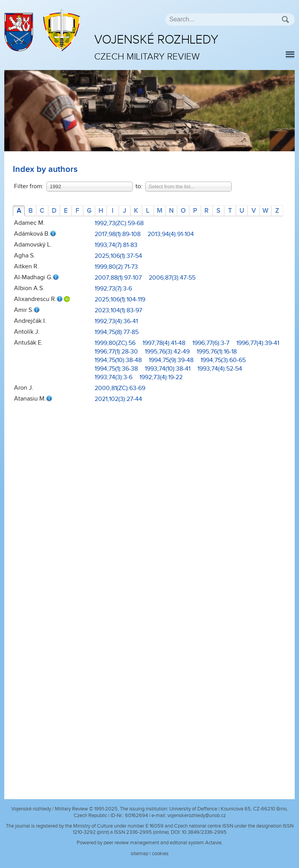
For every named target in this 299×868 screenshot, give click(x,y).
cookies (160, 854)
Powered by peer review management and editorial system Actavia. (150, 843)
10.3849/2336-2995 (204, 832)
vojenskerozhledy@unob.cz (197, 815)
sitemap (140, 854)
